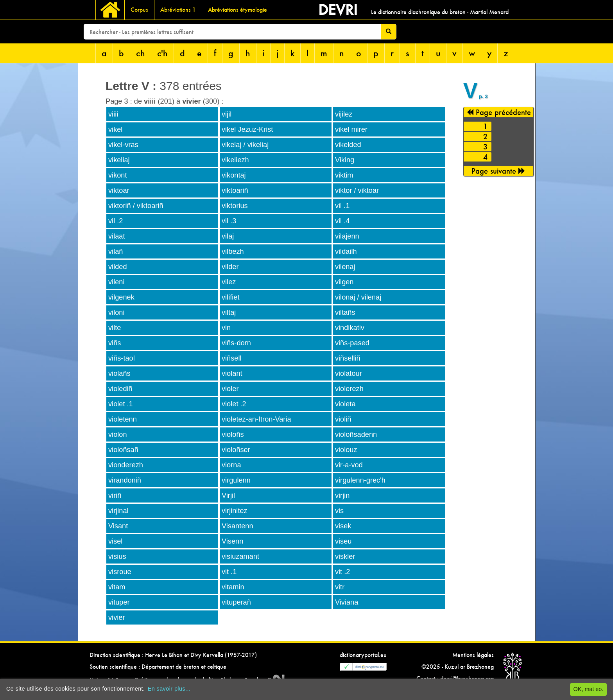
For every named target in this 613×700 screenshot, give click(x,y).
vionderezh (126, 465)
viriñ (115, 495)
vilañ (116, 251)
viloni (116, 312)
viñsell (232, 358)
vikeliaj (119, 160)
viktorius (235, 206)
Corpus (139, 10)
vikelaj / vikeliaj (245, 145)
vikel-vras (123, 145)
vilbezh (233, 251)
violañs (119, 373)
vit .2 (342, 572)
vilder (230, 267)
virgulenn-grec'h (360, 480)
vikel (115, 129)
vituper (119, 602)
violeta (345, 404)
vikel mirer (351, 129)
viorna (231, 465)
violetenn (123, 419)
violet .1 (121, 404)
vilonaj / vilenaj (358, 297)
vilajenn (347, 236)
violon (118, 434)
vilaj (228, 236)
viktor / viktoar (357, 190)
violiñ (343, 419)
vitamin (233, 587)
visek (343, 526)
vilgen (344, 282)
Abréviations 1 (178, 10)
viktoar (119, 190)
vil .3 (229, 221)
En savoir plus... (169, 689)
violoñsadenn (356, 434)
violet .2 (234, 404)
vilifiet (230, 297)
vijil (227, 114)
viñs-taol (122, 358)
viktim (344, 175)
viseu (343, 541)
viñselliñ (348, 358)
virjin (342, 495)
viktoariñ (235, 190)
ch (141, 53)
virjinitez (235, 511)
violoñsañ (123, 450)
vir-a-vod (349, 465)
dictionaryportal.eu (363, 655)
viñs (115, 343)
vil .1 (342, 206)
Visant (118, 526)
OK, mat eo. (589, 689)
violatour (349, 373)
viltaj (229, 312)
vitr (340, 587)
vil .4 (342, 221)
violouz (346, 450)
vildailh (346, 251)
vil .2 (116, 221)
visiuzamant (240, 556)
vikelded (348, 145)
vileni (116, 282)
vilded (118, 267)
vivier (117, 617)
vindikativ (350, 328)
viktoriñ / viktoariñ (136, 206)
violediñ (120, 389)
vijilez (344, 114)
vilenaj (345, 267)
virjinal (118, 511)
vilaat (117, 236)
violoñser (236, 450)
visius (117, 556)
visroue (120, 572)
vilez (229, 282)
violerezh (349, 389)
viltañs (345, 312)
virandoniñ (125, 480)
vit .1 (229, 572)
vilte (115, 328)
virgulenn (236, 480)
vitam (117, 587)
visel (115, 541)
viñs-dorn (236, 343)
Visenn (232, 541)
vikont (118, 175)
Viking (345, 160)
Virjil (228, 495)
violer (230, 389)
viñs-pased (352, 343)
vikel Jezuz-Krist (247, 129)
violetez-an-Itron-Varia (256, 419)
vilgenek (121, 297)
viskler (345, 556)
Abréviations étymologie (237, 10)
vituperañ (236, 602)
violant (232, 373)
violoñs (233, 434)
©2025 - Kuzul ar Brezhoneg (458, 667)
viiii (113, 114)
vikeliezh (235, 160)
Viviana (347, 602)
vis (339, 511)
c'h (162, 53)
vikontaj (234, 175)
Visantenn (237, 526)
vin (226, 328)
